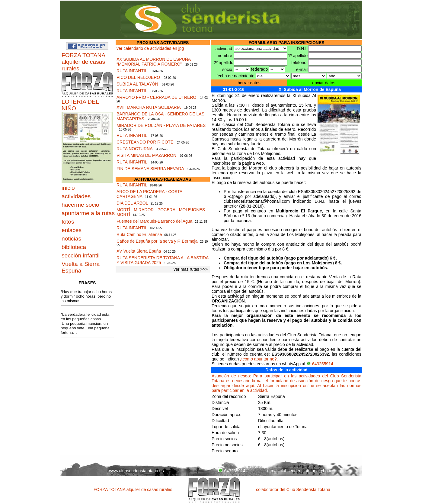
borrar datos (249, 83)
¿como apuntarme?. (259, 359)
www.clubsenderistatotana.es (136, 471)
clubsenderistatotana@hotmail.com (313, 471)
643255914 (320, 364)
